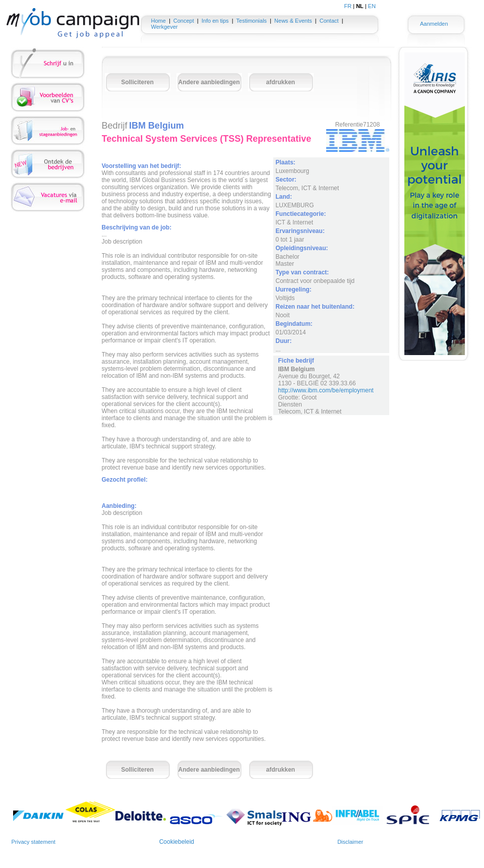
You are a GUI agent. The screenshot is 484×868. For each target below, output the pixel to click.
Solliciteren (137, 82)
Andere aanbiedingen (209, 82)
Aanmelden (434, 24)
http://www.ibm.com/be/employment (326, 390)
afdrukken (281, 82)
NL (360, 6)
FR (348, 6)
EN (372, 6)
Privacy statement (34, 842)
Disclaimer (350, 842)
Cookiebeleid (177, 842)
